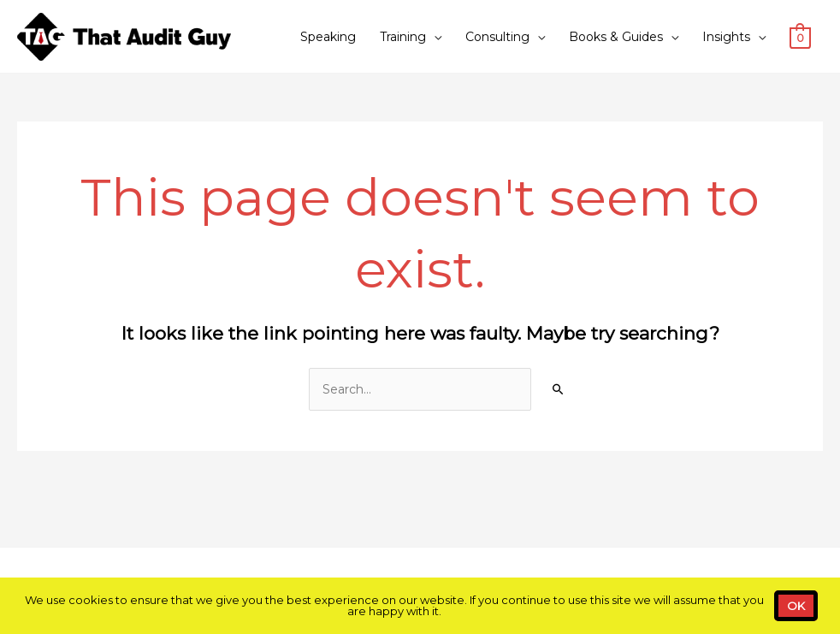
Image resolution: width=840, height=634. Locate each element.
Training (403, 37)
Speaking (328, 37)
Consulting (497, 37)
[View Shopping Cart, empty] (800, 37)
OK (796, 606)
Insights (726, 37)
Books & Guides (616, 37)
